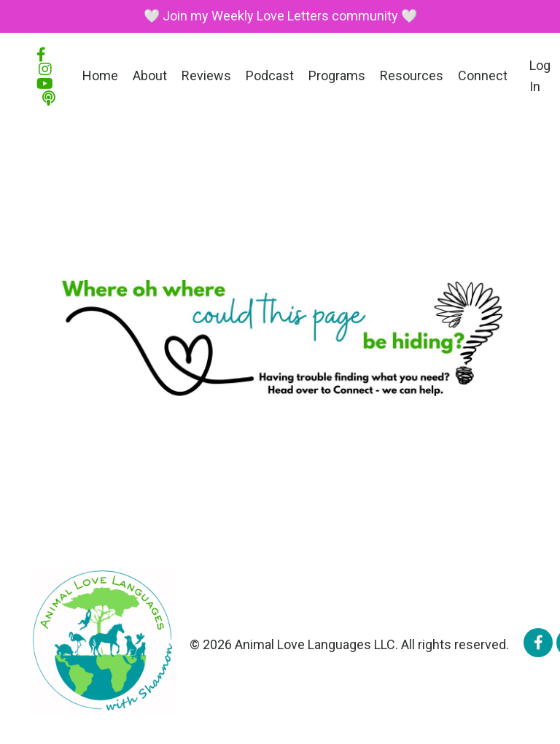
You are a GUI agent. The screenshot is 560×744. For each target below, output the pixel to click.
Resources (412, 75)
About (150, 75)
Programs (337, 75)
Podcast (270, 75)
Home (100, 75)
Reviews (206, 75)
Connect (483, 75)
